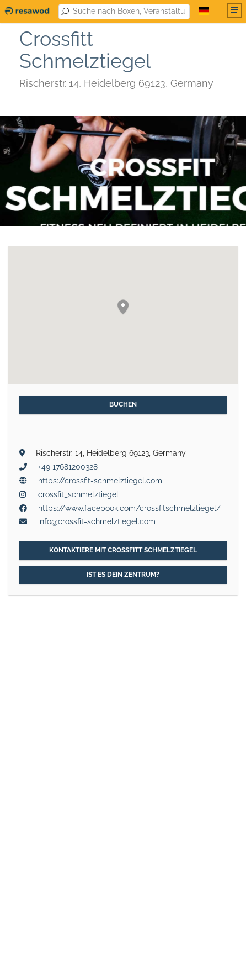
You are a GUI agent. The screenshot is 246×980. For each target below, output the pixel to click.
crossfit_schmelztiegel (78, 494)
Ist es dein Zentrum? (123, 575)
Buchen (123, 404)
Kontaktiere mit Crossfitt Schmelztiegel (123, 550)
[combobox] (129, 12)
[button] (123, 307)
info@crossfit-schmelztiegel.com (97, 521)
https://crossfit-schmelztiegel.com (100, 481)
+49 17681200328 (68, 467)
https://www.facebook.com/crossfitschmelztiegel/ (129, 508)
